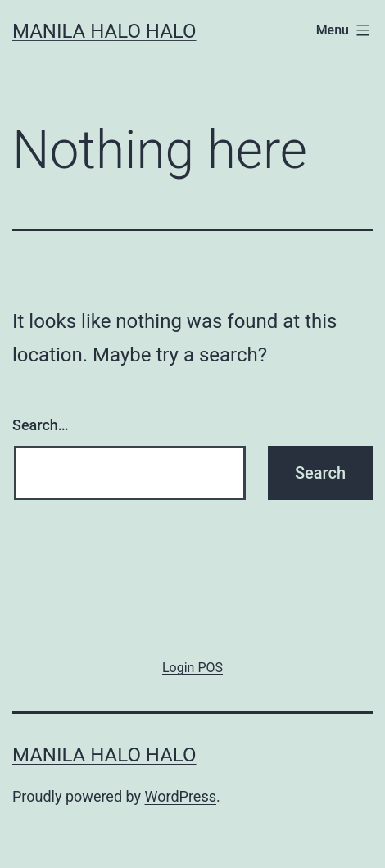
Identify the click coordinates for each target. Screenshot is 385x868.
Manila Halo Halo (104, 31)
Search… (41, 425)
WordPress (181, 796)
